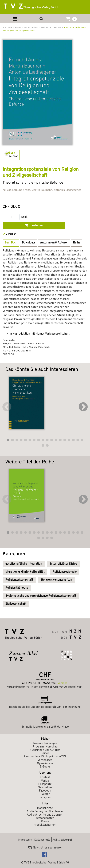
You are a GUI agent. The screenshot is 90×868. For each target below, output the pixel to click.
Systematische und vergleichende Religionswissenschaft (41, 596)
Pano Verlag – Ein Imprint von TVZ (45, 757)
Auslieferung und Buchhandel (45, 812)
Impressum (25, 840)
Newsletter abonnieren (45, 848)
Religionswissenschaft (19, 580)
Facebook (45, 791)
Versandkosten (45, 818)
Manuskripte (45, 808)
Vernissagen (45, 760)
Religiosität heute (17, 588)
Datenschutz (42, 840)
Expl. (24, 217)
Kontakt (45, 777)
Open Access (45, 764)
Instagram (45, 798)
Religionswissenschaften (56, 580)
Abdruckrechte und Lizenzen (45, 815)
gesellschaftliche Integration (24, 564)
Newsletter (45, 788)
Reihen (45, 753)
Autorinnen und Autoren (45, 750)
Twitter (45, 794)
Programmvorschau (45, 747)
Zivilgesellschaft (16, 604)
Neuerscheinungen (45, 743)
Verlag (45, 781)
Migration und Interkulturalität (25, 572)
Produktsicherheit (45, 825)
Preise (45, 822)
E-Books (45, 767)
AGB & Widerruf (62, 840)
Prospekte (45, 784)
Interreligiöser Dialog (63, 564)
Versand (62, 683)
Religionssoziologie (65, 572)
